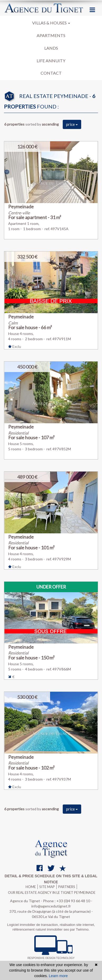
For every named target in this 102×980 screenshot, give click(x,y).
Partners (67, 887)
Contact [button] (51, 73)
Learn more (58, 976)
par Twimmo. (80, 929)
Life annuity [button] (51, 61)
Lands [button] (51, 48)
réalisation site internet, (77, 925)
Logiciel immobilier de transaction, (33, 925)
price (72, 124)
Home (31, 887)
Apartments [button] (51, 35)
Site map (47, 887)
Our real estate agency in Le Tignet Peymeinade (52, 893)
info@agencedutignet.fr (51, 906)
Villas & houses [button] (51, 23)
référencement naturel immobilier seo (41, 929)
